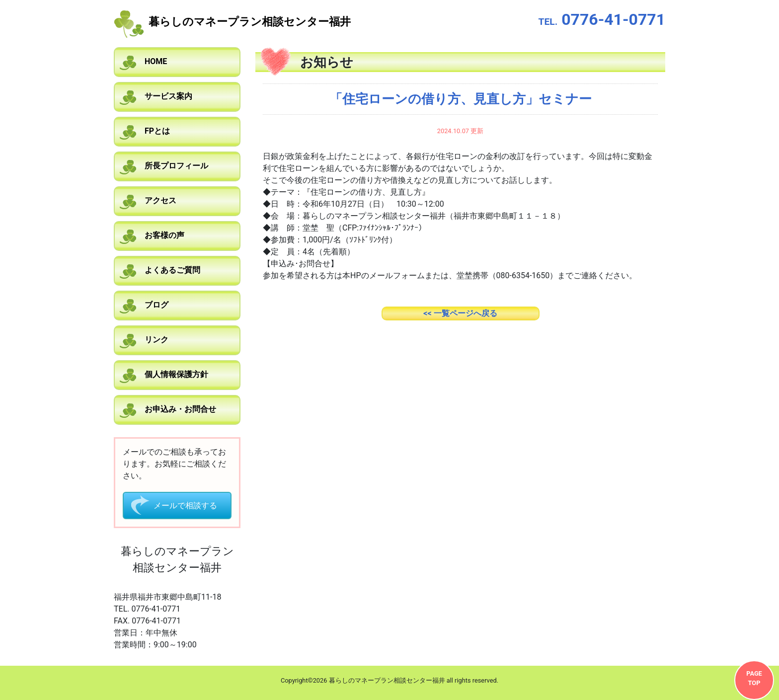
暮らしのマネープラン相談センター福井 (250, 21)
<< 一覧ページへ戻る (460, 313)
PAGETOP (754, 678)
